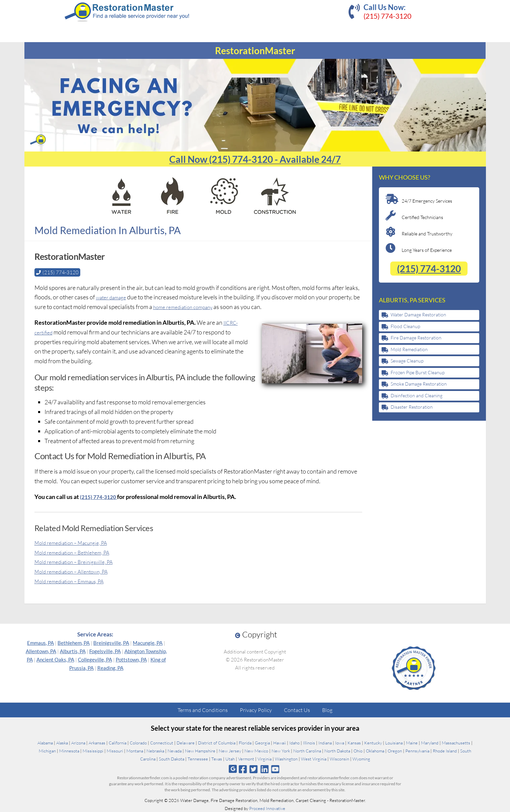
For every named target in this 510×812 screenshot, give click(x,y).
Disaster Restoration (412, 407)
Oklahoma (375, 750)
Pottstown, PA (131, 659)
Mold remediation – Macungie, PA (77, 542)
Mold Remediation (409, 349)
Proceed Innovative (267, 808)
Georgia (262, 742)
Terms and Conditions (203, 710)
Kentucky (373, 742)
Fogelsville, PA (105, 651)
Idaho (294, 742)
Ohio (358, 750)
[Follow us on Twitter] (254, 769)
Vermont (246, 758)
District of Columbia (217, 742)
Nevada (175, 750)
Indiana (325, 742)
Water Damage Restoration (418, 315)
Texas (217, 758)
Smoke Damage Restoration (419, 384)
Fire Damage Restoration (416, 338)
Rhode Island (445, 750)
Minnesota (69, 750)
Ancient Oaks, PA (55, 659)
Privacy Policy (256, 710)
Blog (327, 710)
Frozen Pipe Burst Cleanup (418, 372)
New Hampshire (200, 750)
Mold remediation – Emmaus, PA (76, 581)
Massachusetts (456, 742)
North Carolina (307, 750)
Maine (412, 742)
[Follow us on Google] (233, 769)
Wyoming (361, 758)
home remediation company (196, 306)
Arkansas (97, 742)
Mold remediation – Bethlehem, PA (78, 552)
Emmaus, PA (40, 642)
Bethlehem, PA (74, 642)
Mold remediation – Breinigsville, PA (80, 561)
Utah (230, 758)
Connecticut (162, 742)
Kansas (354, 742)
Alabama (45, 742)
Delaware (186, 742)
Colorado (138, 742)
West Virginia (314, 758)
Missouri (115, 750)
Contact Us (297, 710)
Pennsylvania (417, 750)
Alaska (62, 742)
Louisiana (394, 742)
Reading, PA (110, 668)
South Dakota (172, 758)
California (118, 742)
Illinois (309, 742)
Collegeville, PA (95, 659)
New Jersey (230, 750)
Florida (245, 742)
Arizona (78, 742)
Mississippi (93, 750)
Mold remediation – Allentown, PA (78, 571)
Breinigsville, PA (111, 642)
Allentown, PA (41, 651)
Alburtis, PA (73, 651)
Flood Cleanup (405, 326)
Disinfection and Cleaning (417, 395)
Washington (286, 758)
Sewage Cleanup (407, 361)
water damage (114, 297)
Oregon (395, 750)
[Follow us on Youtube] (275, 769)
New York (281, 750)
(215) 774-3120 (387, 16)
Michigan (47, 750)
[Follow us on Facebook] (243, 769)
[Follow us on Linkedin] (264, 769)
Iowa (340, 742)
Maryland (430, 742)
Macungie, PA (148, 642)
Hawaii (280, 742)
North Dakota (337, 750)
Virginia (265, 758)
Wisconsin (339, 758)
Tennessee (198, 758)
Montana (135, 750)
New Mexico (256, 750)
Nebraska (155, 750)
